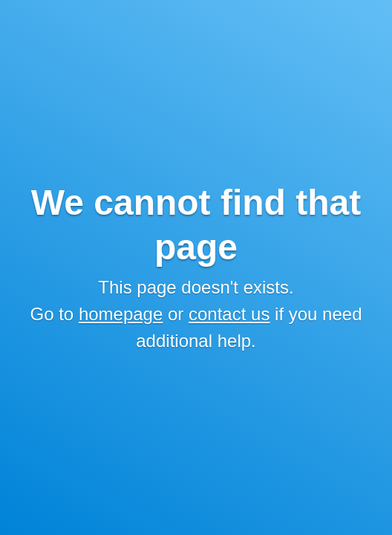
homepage (121, 314)
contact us (229, 314)
